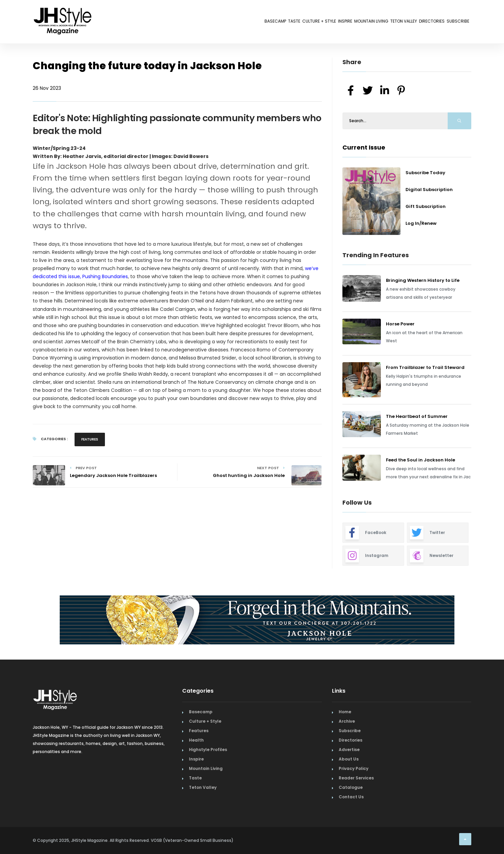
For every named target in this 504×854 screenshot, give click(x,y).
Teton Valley (374, 23)
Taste (214, 23)
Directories (415, 23)
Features (90, 439)
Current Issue (364, 147)
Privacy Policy (354, 768)
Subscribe (453, 23)
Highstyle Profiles (208, 750)
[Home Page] (63, 12)
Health (196, 740)
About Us (349, 759)
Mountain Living (328, 23)
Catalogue (351, 787)
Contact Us (351, 797)
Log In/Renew (421, 223)
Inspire (288, 23)
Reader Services (356, 778)
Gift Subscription (426, 206)
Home (345, 712)
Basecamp (184, 23)
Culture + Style (250, 23)
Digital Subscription (429, 190)
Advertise (349, 750)
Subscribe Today (425, 173)
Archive (347, 721)
